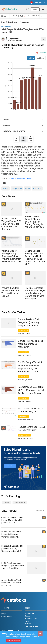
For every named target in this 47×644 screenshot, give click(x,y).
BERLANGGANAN (13, 640)
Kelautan (28, 624)
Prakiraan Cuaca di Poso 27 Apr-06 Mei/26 (30, 410)
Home (3, 22)
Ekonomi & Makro (31, 618)
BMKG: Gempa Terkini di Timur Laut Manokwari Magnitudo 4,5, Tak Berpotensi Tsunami (30, 367)
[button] (38, 3)
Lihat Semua (39, 511)
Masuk (35, 9)
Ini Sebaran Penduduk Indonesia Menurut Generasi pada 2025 (11, 534)
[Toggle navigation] (43, 9)
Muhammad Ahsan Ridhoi (20, 178)
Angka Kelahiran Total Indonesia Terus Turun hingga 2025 (11, 583)
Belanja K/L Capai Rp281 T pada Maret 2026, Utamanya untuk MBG (13, 548)
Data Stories (13, 22)
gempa (6, 502)
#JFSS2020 (37, 189)
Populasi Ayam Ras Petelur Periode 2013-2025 (31, 429)
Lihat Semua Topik (32, 627)
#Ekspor (6, 189)
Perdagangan (25, 22)
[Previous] (41, 16)
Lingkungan (24, 330)
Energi (27, 621)
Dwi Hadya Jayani (12, 38)
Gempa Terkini (20, 502)
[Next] (45, 16)
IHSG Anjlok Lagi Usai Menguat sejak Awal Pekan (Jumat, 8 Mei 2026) (13, 566)
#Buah (27, 189)
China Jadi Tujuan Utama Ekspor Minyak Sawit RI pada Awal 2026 (12, 520)
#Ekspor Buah (17, 189)
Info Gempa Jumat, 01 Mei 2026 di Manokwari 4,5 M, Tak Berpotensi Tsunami (31, 390)
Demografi (23, 417)
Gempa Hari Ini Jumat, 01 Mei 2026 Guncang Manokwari (30, 344)
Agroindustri (24, 435)
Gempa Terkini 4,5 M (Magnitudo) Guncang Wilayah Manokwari (29, 322)
